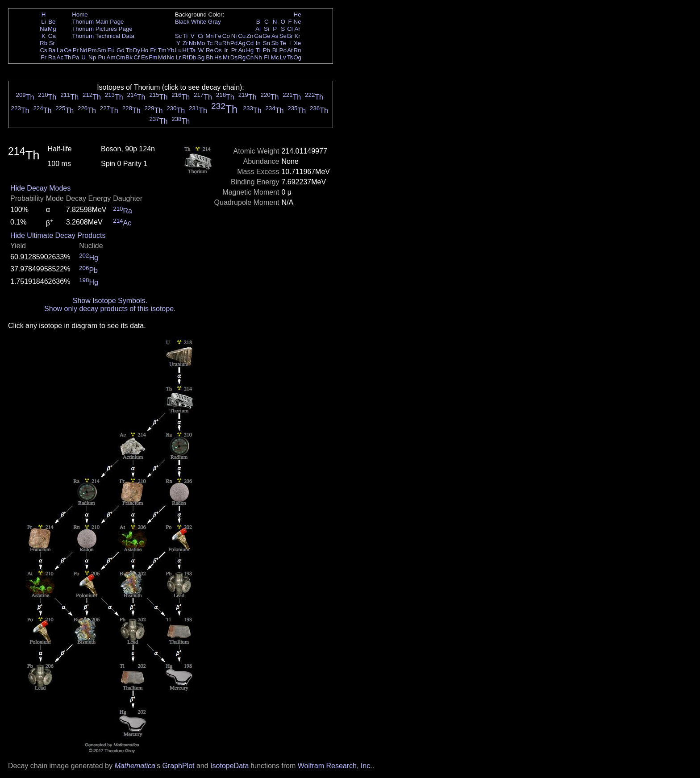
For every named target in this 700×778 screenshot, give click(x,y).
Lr (179, 57)
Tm (162, 50)
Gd (121, 50)
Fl (266, 57)
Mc (275, 57)
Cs (43, 50)
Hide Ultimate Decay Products (58, 235)
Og (297, 57)
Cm (121, 57)
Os (218, 50)
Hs (218, 57)
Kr (297, 36)
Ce (68, 50)
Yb (171, 50)
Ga (258, 36)
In (258, 43)
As (275, 36)
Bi (275, 50)
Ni (234, 36)
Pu (101, 57)
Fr (44, 57)
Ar (297, 29)
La (60, 50)
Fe (218, 36)
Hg (250, 50)
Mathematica (135, 766)
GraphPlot (178, 766)
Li (43, 22)
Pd (234, 43)
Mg (52, 29)
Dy (137, 50)
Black (182, 22)
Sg (201, 57)
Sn (267, 43)
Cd (250, 43)
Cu (242, 36)
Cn (250, 57)
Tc (210, 43)
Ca (52, 36)
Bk (129, 57)
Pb (267, 50)
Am (111, 57)
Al (258, 29)
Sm (102, 50)
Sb (275, 43)
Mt (226, 57)
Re (210, 50)
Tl (258, 50)
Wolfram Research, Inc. (335, 766)
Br (290, 36)
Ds (234, 57)
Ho (144, 50)
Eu (111, 50)
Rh (226, 43)
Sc (179, 36)
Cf (136, 57)
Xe (297, 43)
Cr (201, 36)
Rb (44, 43)
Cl (290, 29)
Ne (298, 22)
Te (283, 43)
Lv (283, 57)
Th (68, 57)
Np (92, 57)
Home (80, 15)
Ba (52, 50)
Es (145, 57)
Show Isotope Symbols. (110, 301)
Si (267, 29)
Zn (250, 36)
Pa (75, 57)
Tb (129, 50)
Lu (178, 50)
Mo (201, 43)
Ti (185, 36)
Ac (60, 57)
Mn (210, 36)
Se (283, 36)
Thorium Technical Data (103, 36)
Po (283, 50)
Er (153, 50)
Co (226, 36)
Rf (185, 57)
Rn (298, 50)
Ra (52, 57)
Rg (242, 57)
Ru (218, 43)
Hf (185, 50)
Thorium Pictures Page (102, 29)
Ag (242, 43)
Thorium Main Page (98, 22)
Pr (76, 50)
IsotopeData (229, 766)
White (199, 22)
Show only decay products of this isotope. (110, 309)
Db (193, 57)
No (171, 57)
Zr (185, 43)
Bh (209, 57)
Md (162, 57)
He (298, 15)
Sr (52, 43)
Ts (290, 57)
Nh (258, 57)
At (290, 50)
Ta (192, 50)
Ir (226, 50)
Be (52, 22)
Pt (234, 50)
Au (242, 50)
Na (44, 29)
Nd (84, 50)
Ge (267, 36)
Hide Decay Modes (40, 188)
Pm (92, 50)
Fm (153, 57)
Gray (215, 22)
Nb (193, 43)
